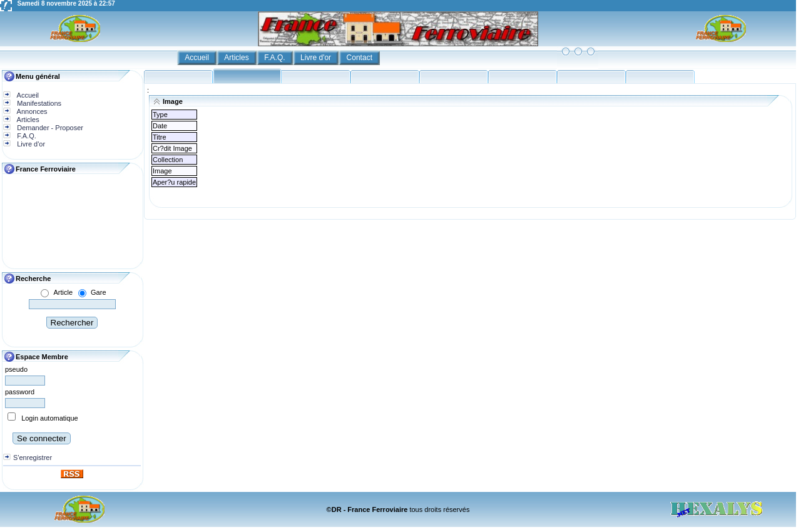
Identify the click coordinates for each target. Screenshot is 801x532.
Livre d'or (317, 58)
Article (63, 292)
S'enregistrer (33, 458)
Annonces (31, 111)
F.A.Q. (276, 58)
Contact (361, 58)
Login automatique (50, 418)
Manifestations (38, 103)
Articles (237, 58)
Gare (98, 292)
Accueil (198, 58)
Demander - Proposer (49, 128)
